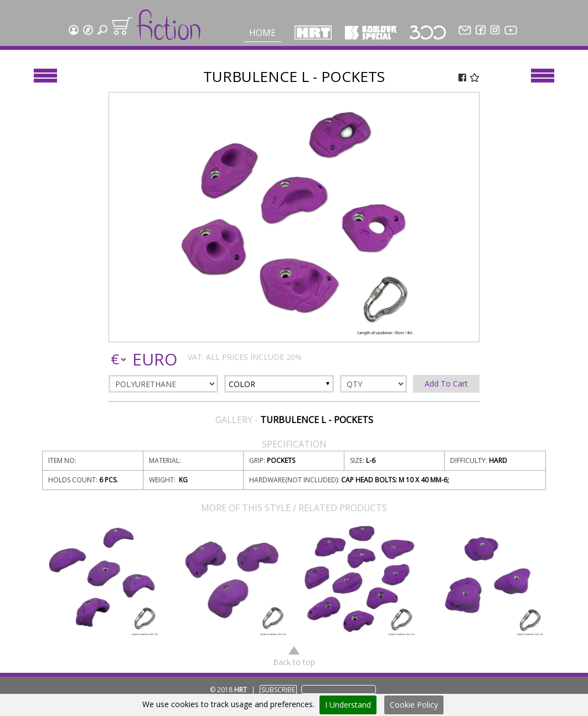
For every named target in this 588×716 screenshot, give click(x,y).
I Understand (348, 705)
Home (262, 33)
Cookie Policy (414, 705)
